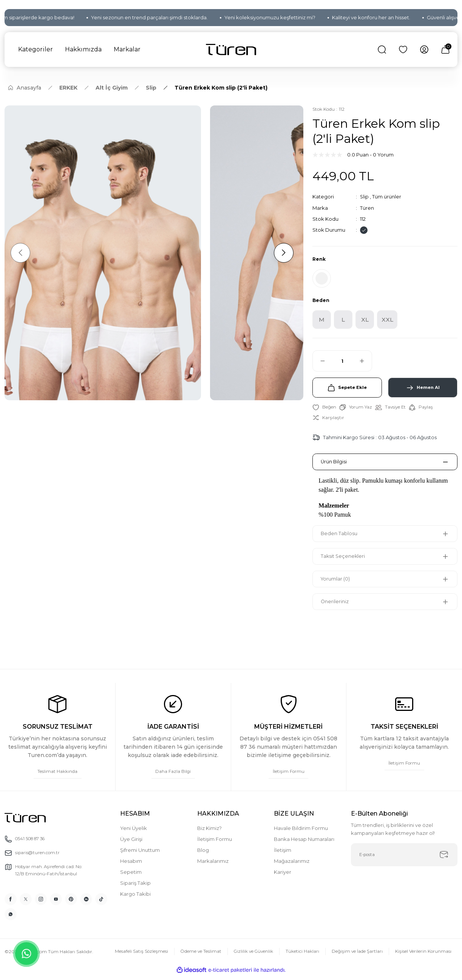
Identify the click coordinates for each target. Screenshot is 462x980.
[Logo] (231, 50)
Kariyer (283, 876)
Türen (367, 207)
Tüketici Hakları (301, 956)
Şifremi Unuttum (140, 854)
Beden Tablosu (340, 537)
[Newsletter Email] (404, 859)
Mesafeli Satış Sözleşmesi (137, 956)
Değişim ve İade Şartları (356, 956)
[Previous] (22, 253)
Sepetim (131, 876)
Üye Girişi (131, 843)
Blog (203, 854)
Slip (365, 197)
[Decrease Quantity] (319, 363)
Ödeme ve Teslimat (197, 956)
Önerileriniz (336, 605)
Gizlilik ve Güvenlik (251, 956)
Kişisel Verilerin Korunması (423, 956)
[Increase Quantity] (365, 363)
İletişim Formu (215, 843)
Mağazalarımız (292, 865)
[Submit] (444, 859)
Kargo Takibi (135, 898)
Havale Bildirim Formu (301, 832)
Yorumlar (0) (337, 582)
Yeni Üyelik (134, 832)
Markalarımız (213, 865)
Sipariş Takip (135, 887)
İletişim (283, 854)
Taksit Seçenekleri (345, 560)
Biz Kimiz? (209, 832)
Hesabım (131, 865)
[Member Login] (424, 50)
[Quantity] (342, 363)
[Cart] (445, 50)
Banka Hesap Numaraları (304, 843)
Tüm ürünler (387, 197)
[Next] (281, 253)
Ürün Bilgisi (335, 465)
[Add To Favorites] (324, 410)
